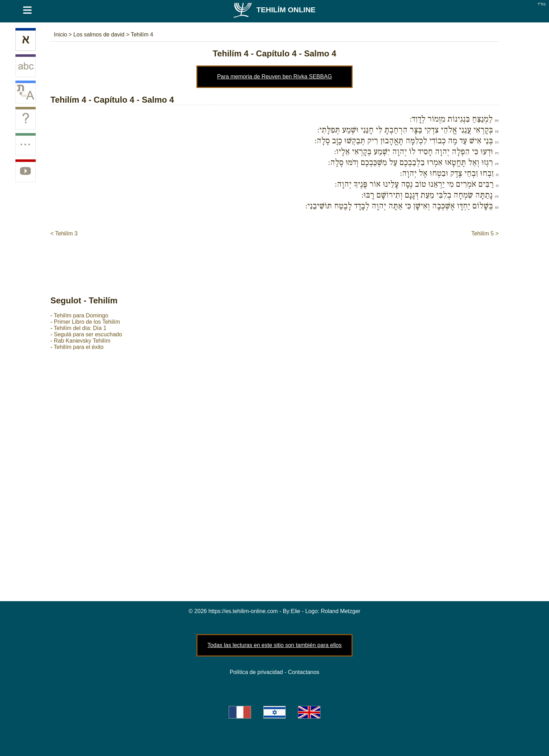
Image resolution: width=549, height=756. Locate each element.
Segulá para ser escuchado (88, 334)
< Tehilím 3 (64, 233)
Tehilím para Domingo (81, 315)
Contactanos (304, 672)
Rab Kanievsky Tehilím (82, 341)
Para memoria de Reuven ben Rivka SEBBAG (274, 77)
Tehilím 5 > (485, 233)
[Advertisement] (274, 259)
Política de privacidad (256, 672)
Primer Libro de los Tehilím (87, 322)
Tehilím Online (274, 10)
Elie (296, 611)
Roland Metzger (340, 611)
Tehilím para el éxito (78, 347)
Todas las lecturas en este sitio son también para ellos (274, 645)
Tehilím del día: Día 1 (80, 328)
